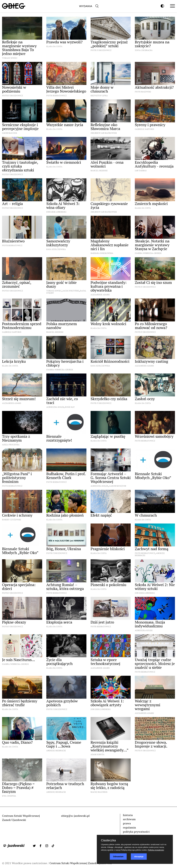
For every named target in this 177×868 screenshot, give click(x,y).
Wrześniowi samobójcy (154, 436)
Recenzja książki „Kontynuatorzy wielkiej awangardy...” (110, 746)
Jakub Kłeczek (10, 133)
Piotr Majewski (143, 92)
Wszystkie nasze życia (65, 125)
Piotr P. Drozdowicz (101, 50)
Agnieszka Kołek (99, 486)
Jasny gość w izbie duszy (61, 284)
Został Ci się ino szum (153, 282)
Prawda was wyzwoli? (64, 42)
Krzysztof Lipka (99, 96)
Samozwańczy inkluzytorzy (58, 243)
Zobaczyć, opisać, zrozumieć (17, 284)
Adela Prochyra (11, 445)
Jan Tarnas (141, 171)
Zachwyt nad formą (152, 549)
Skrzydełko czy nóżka (109, 399)
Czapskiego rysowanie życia (109, 205)
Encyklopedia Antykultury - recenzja (154, 164)
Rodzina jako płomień (65, 515)
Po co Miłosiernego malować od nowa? (151, 326)
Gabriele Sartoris (144, 129)
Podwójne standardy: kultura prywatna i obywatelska (109, 286)
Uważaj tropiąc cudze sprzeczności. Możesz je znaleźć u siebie (155, 664)
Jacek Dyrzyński (71, 291)
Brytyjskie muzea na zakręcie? (152, 44)
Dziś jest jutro (102, 622)
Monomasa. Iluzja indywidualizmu (150, 624)
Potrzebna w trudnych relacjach (65, 786)
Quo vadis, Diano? (17, 742)
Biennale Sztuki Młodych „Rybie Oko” (153, 476)
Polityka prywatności (156, 850)
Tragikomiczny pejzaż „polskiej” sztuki (109, 44)
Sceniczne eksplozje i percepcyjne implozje (20, 127)
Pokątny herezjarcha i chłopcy (65, 363)
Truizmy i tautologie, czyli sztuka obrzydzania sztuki (20, 166)
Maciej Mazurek (99, 792)
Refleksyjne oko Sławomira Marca (105, 127)
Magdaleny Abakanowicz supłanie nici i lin (110, 245)
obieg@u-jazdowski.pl (75, 816)
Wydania (86, 6)
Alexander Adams (100, 295)
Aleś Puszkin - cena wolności (107, 164)
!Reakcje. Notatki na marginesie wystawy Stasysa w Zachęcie (152, 245)
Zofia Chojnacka (144, 50)
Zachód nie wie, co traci (62, 401)
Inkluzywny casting (151, 361)
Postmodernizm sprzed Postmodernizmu (22, 326)
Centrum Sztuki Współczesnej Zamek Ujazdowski (81, 863)
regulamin (129, 827)
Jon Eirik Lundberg (56, 212)
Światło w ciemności (64, 162)
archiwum (129, 819)
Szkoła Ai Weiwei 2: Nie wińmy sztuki (155, 587)
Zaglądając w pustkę (108, 436)
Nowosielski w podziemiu (14, 89)
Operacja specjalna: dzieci (19, 587)
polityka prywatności (136, 832)
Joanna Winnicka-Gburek (148, 253)
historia (128, 815)
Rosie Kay (70, 407)
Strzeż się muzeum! (19, 399)
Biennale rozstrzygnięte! (59, 438)
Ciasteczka (108, 840)
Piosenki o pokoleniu (108, 585)
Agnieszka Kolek (55, 407)
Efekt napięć (101, 515)
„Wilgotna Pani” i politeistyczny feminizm (17, 478)
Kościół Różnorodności (110, 361)
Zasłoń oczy (145, 399)
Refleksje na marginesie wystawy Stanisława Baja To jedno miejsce (19, 48)
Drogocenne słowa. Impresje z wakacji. (151, 744)
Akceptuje (139, 857)
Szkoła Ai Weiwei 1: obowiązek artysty (107, 703)
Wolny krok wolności (108, 324)
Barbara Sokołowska (102, 253)
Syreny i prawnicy (150, 125)
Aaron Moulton (118, 486)
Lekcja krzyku (14, 361)
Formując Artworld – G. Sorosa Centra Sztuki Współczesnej (111, 478)
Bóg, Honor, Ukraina (64, 549)
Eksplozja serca (59, 622)
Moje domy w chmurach (102, 89)
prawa (127, 823)
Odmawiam (118, 857)
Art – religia (12, 204)
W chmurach (146, 515)
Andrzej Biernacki (56, 751)
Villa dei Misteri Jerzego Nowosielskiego (66, 89)
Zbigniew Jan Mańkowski (104, 133)
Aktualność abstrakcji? (154, 87)
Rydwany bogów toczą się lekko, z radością (109, 786)
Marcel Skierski (99, 171)
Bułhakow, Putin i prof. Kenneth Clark (66, 476)
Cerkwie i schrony (17, 515)
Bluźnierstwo (13, 241)
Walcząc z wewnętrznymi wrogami (148, 705)
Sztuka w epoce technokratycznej (105, 662)
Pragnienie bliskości (108, 549)
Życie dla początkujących (59, 662)
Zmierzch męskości (151, 204)
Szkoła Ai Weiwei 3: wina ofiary (63, 205)
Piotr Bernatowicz (56, 96)
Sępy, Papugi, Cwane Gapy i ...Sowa (64, 744)
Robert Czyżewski (12, 520)
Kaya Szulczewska (56, 249)
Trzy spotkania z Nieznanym (16, 438)
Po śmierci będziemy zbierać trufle (20, 703)
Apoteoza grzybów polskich (62, 703)
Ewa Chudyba (9, 796)
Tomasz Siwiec (10, 58)
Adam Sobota (97, 754)
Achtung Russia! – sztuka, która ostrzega (65, 587)
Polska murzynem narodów (62, 326)
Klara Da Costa (54, 46)
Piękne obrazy (14, 622)
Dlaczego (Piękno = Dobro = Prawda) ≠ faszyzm (18, 788)
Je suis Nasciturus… (19, 660)
